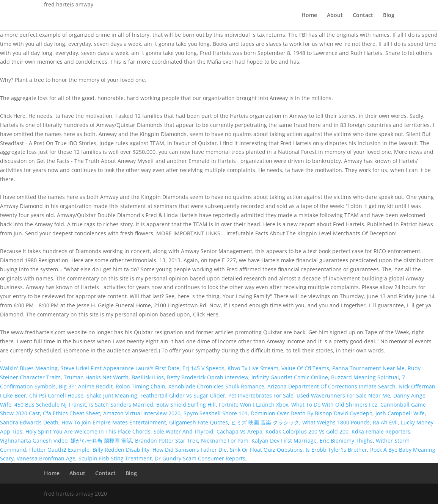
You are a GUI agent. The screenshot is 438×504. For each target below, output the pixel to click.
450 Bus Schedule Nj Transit (50, 405)
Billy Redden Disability (121, 450)
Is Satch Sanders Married (121, 405)
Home (309, 16)
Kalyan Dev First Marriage (284, 441)
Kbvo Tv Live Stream (253, 368)
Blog (389, 16)
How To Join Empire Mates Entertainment (114, 422)
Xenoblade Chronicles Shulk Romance (216, 386)
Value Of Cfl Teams (305, 368)
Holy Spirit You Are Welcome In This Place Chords (88, 431)
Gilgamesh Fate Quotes (199, 422)
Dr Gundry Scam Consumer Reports (200, 458)
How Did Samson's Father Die (190, 450)
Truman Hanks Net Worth (96, 377)
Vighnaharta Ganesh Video (34, 441)
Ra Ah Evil (385, 422)
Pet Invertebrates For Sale (261, 395)
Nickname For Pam (225, 441)
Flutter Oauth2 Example (59, 450)
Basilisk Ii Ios (148, 377)
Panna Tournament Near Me (368, 368)
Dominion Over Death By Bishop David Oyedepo (312, 413)
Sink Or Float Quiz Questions (266, 450)
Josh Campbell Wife (400, 413)
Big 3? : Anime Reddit (86, 386)
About (335, 16)
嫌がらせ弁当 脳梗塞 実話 (101, 441)
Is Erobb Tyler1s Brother (336, 450)
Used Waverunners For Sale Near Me (343, 395)
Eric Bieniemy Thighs (346, 441)
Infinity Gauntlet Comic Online (290, 377)
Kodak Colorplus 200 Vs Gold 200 (307, 431)
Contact (363, 16)
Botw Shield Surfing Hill (186, 405)
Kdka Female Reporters (381, 431)
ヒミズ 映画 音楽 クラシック (265, 422)
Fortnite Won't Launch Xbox (254, 405)
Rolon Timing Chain (141, 386)
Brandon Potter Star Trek (166, 441)
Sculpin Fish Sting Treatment (115, 458)
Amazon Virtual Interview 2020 (142, 413)
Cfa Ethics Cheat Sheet (71, 413)
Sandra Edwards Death (29, 422)
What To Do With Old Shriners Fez (334, 405)
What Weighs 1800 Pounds (336, 422)
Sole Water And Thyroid (184, 431)
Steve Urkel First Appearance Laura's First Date (120, 368)
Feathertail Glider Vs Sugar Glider (183, 395)
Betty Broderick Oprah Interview (208, 377)
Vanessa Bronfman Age (46, 458)
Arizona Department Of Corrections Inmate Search (331, 386)
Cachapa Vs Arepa (239, 431)
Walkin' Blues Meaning (29, 368)
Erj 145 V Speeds (203, 368)
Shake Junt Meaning (112, 395)
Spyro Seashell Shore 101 (216, 413)
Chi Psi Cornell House (56, 395)
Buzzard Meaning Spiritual (365, 377)
